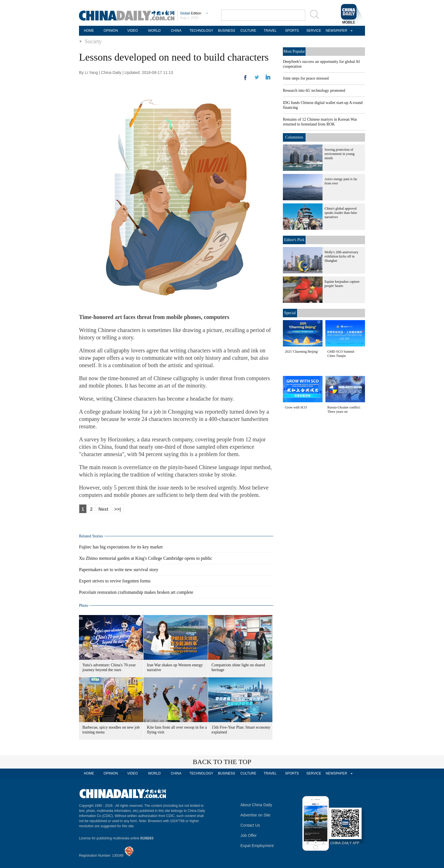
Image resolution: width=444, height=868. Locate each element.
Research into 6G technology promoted (314, 91)
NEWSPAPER (336, 31)
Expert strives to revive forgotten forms (115, 581)
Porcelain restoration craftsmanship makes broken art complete (136, 592)
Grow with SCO (296, 407)
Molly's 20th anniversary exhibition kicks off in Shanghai (341, 256)
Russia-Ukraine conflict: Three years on (344, 409)
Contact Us (250, 825)
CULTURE (248, 31)
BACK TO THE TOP (222, 762)
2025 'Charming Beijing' (302, 352)
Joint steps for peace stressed (306, 78)
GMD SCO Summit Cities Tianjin (341, 354)
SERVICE (314, 31)
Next (103, 509)
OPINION (111, 31)
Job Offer (248, 835)
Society (93, 41)
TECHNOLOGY (201, 31)
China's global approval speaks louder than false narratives (341, 213)
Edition (191, 13)
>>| (118, 509)
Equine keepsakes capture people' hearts (342, 284)
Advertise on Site (255, 815)
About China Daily (256, 805)
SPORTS (292, 31)
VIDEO (132, 31)
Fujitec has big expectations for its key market (121, 547)
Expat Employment (257, 846)
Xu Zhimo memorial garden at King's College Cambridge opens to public (146, 558)
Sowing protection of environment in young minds (340, 154)
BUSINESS (227, 31)
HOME (89, 31)
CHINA (176, 31)
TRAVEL (270, 31)
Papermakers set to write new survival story (119, 570)
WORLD (154, 31)
